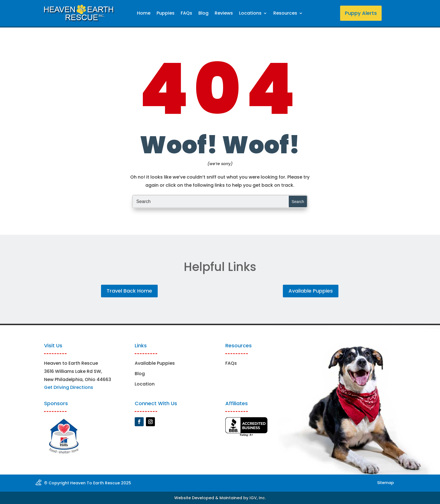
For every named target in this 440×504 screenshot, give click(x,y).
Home (144, 14)
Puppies (166, 14)
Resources (285, 14)
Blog (203, 14)
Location (145, 384)
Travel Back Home (129, 291)
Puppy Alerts (361, 13)
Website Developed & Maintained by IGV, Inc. (220, 498)
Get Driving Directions (69, 387)
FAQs (186, 14)
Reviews (224, 14)
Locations (250, 14)
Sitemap (386, 483)
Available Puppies (311, 291)
